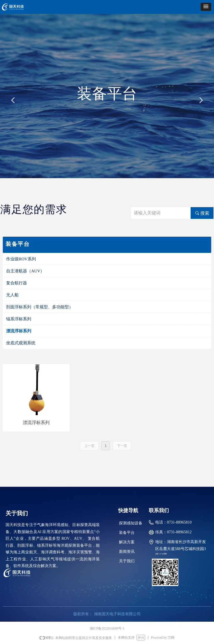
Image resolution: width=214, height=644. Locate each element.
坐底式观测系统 (21, 343)
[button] (206, 7)
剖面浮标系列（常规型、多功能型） (40, 307)
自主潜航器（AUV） (25, 271)
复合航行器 (17, 283)
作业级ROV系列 (21, 259)
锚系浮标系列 (19, 319)
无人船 (12, 295)
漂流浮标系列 (19, 331)
